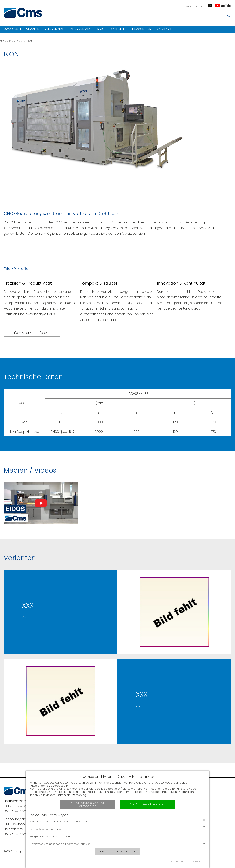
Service (33, 29)
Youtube (223, 6)
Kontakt (164, 29)
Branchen (12, 29)
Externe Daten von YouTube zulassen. (117, 829)
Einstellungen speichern (117, 851)
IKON (30, 41)
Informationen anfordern (32, 333)
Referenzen (54, 29)
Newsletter (142, 29)
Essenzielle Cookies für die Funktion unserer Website (117, 821)
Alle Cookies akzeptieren (147, 804)
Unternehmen (80, 29)
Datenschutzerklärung (72, 795)
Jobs (101, 29)
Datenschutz (199, 6)
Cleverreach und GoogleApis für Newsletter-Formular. (117, 843)
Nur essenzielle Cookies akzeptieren (88, 804)
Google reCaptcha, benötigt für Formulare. (117, 836)
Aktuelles (118, 29)
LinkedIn (210, 6)
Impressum (186, 6)
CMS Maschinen (7, 41)
